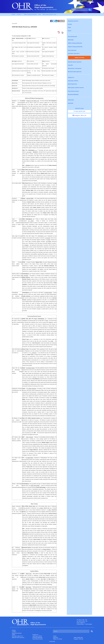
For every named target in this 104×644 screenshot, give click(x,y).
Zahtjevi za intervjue (79, 58)
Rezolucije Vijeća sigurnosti (75, 72)
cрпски (90, 1)
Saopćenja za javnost (73, 21)
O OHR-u (14, 632)
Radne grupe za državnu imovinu (76, 88)
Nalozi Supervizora (72, 84)
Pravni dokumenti (72, 50)
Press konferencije (72, 37)
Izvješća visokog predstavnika (75, 47)
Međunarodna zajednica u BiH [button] (50, 15)
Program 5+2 (71, 77)
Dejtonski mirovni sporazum (75, 62)
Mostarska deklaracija (73, 94)
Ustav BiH (70, 65)
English (79, 1)
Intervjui (70, 24)
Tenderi (55, 636)
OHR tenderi (71, 100)
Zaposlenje (71, 103)
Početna (13, 15)
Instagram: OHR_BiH (78, 639)
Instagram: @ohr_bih (79, 115)
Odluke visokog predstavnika (30, 15)
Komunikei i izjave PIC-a (74, 54)
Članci (69, 27)
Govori (70, 31)
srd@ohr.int (82, 623)
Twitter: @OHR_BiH (78, 638)
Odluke (14, 635)
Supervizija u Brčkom (73, 81)
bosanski (85, 1)
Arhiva (40, 15)
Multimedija (71, 40)
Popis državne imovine (73, 91)
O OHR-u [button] (19, 15)
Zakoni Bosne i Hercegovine (75, 68)
